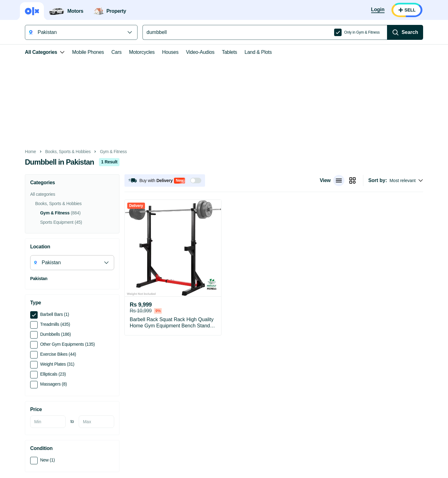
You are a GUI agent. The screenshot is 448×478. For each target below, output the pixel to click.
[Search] (405, 32)
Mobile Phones (88, 52)
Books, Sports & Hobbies (68, 152)
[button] (165, 180)
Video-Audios (200, 52)
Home (30, 152)
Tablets (229, 52)
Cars (117, 52)
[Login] (378, 10)
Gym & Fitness (113, 152)
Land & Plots (258, 52)
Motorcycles (142, 52)
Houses (170, 52)
